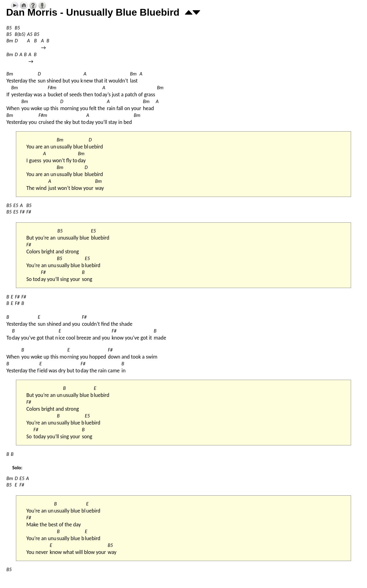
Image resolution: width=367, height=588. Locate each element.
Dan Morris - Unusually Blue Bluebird (93, 12)
